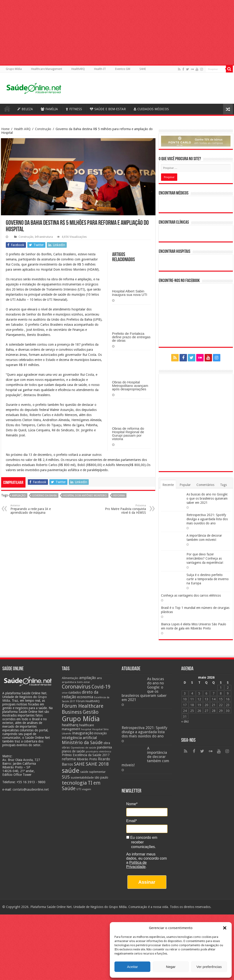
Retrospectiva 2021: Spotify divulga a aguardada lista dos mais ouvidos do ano (207, 519)
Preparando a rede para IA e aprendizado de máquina (34, 509)
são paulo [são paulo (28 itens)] (101, 777)
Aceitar (132, 967)
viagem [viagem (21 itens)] (87, 789)
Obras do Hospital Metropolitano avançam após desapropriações (130, 386)
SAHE (143, 69)
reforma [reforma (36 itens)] (69, 759)
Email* (132, 821)
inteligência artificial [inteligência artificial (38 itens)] (79, 738)
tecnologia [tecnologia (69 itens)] (74, 783)
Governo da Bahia (44, 496)
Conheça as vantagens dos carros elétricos (191, 595)
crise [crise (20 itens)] (65, 693)
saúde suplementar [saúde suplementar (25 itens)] (93, 772)
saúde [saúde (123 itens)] (71, 771)
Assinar (147, 882)
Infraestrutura (44, 237)
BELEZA (25, 109)
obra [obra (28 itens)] (107, 743)
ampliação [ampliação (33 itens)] (88, 678)
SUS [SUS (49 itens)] (66, 777)
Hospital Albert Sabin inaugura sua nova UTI (130, 293)
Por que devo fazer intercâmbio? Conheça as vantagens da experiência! (205, 558)
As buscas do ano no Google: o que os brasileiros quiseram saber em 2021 (207, 498)
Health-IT (100, 69)
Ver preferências (209, 967)
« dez (185, 721)
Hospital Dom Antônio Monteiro (85, 496)
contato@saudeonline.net (31, 789)
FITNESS (74, 109)
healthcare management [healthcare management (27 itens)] (78, 727)
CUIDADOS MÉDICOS (151, 109)
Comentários (205, 485)
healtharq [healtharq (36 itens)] (70, 725)
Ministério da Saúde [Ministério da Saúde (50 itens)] (82, 743)
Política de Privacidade (136, 865)
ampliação (19, 496)
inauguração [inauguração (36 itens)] (83, 733)
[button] (225, 928)
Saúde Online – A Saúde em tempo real (7, 109)
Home (5, 129)
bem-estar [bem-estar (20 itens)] (84, 682)
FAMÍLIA (49, 109)
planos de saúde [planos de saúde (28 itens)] (73, 751)
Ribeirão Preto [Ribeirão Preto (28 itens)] (87, 759)
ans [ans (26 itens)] (99, 678)
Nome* (132, 804)
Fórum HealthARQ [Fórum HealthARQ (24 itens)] (88, 701)
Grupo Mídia (14, 69)
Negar (171, 967)
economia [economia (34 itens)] (85, 697)
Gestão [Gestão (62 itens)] (91, 712)
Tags (223, 485)
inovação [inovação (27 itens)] (101, 733)
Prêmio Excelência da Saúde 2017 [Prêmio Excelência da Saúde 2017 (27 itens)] (86, 755)
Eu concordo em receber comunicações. (142, 842)
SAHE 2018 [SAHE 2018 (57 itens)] (97, 764)
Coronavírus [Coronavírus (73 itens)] (76, 687)
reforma (119, 496)
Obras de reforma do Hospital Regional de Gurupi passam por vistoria (128, 434)
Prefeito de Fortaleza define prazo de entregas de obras (131, 337)
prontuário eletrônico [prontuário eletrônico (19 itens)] (98, 752)
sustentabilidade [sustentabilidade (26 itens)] (82, 777)
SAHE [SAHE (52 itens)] (79, 764)
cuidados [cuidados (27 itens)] (75, 692)
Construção (43, 129)
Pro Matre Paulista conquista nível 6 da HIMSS (122, 509)
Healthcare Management (47, 69)
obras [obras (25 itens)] (66, 747)
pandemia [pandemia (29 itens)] (104, 747)
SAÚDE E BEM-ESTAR (108, 109)
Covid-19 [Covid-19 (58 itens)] (101, 687)
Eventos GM (123, 69)
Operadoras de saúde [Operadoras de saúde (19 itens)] (83, 748)
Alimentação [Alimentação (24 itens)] (70, 678)
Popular (185, 485)
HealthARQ (78, 69)
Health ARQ (22, 129)
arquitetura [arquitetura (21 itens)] (69, 682)
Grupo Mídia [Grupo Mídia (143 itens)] (81, 719)
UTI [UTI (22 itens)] (79, 789)
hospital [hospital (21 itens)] (86, 729)
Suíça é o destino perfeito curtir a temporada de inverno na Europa (208, 579)
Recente (168, 485)
